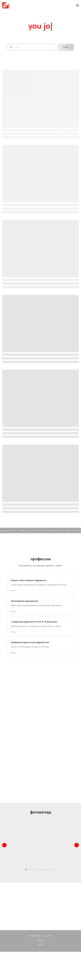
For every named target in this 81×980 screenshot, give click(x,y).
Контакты (47, 944)
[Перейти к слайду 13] (49, 869)
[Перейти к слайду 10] (44, 869)
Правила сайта (36, 944)
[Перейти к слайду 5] (34, 869)
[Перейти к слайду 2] (28, 869)
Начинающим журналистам (25, 601)
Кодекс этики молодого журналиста (29, 580)
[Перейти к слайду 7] (38, 869)
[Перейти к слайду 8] (40, 869)
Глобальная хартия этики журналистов (30, 642)
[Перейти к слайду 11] (46, 869)
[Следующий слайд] (77, 845)
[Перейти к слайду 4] (32, 869)
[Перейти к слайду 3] (30, 869)
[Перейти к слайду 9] (42, 869)
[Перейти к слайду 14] (51, 869)
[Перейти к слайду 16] (55, 869)
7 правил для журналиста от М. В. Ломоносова (34, 622)
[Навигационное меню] (77, 5)
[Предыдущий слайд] (4, 845)
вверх (40, 953)
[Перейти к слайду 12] (47, 869)
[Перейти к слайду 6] (36, 869)
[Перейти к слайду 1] (26, 869)
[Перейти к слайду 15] (53, 869)
